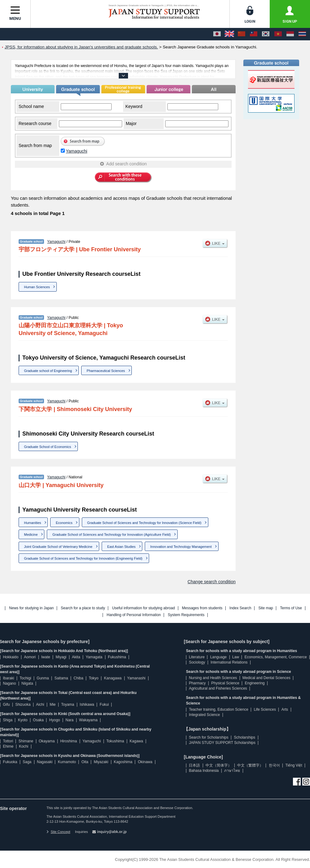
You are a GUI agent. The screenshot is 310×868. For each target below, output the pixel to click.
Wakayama (88, 720)
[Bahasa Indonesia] (290, 34)
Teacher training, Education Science (218, 709)
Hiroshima (69, 741)
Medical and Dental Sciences (266, 678)
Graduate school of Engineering (48, 371)
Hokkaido (11, 657)
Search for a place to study (83, 608)
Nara (69, 720)
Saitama (61, 678)
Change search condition (212, 582)
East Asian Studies (122, 547)
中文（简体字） (219, 765)
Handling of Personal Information (134, 615)
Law (236, 657)
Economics (64, 523)
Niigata (27, 683)
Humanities (33, 523)
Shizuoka (23, 705)
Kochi (24, 746)
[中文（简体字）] (241, 34)
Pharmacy (197, 683)
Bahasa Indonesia (204, 771)
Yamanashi (136, 678)
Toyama (68, 705)
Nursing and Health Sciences (213, 678)
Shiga (8, 720)
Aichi (40, 705)
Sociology (197, 662)
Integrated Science (204, 715)
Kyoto (23, 720)
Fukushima (117, 657)
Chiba (78, 678)
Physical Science (225, 683)
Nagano (9, 683)
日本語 (194, 765)
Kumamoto (67, 762)
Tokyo (93, 678)
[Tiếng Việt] (278, 34)
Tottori (8, 741)
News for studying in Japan (31, 608)
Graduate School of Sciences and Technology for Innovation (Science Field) (144, 523)
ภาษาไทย (232, 771)
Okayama (47, 741)
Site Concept (58, 832)
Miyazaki (101, 762)
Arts (285, 709)
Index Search (240, 608)
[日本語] (217, 34)
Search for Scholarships (208, 737)
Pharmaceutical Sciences (106, 371)
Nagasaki (45, 762)
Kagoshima (123, 762)
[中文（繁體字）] (254, 34)
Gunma (43, 678)
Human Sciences (37, 287)
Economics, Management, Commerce (276, 657)
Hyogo (55, 720)
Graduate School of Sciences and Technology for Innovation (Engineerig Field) (83, 558)
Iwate (46, 657)
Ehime (8, 746)
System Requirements (186, 615)
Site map (266, 608)
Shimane (26, 741)
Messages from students (202, 608)
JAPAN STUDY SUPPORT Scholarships (222, 743)
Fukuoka (10, 762)
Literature (197, 657)
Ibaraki (8, 678)
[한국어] (266, 34)
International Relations (229, 662)
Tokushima (115, 741)
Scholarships (245, 737)
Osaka (38, 720)
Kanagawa (113, 678)
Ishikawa (87, 705)
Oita (85, 762)
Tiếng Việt (294, 765)
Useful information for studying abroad (143, 608)
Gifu (6, 705)
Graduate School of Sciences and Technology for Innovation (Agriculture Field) (112, 535)
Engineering (255, 683)
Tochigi (25, 678)
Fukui (104, 705)
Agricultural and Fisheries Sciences (218, 688)
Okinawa (145, 762)
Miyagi (61, 657)
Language (218, 657)
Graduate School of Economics (48, 447)
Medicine (31, 535)
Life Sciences (265, 709)
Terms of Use (291, 608)
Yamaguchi (76, 151)
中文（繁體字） (250, 765)
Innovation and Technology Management (181, 547)
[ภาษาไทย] (302, 34)
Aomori (30, 657)
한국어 (274, 765)
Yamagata (94, 657)
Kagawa (136, 741)
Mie (53, 705)
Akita (76, 657)
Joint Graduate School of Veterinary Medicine (58, 547)
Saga (27, 762)
